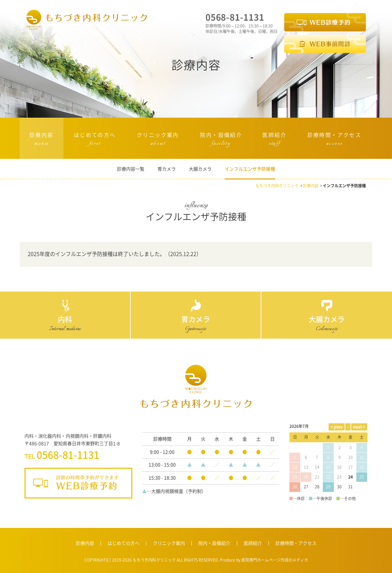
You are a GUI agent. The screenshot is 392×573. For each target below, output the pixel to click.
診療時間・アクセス (334, 140)
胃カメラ (167, 169)
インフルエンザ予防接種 (250, 169)
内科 (65, 319)
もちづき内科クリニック (277, 185)
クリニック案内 (158, 140)
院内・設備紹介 (221, 140)
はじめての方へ (95, 140)
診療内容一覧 (131, 169)
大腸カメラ (200, 169)
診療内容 (41, 140)
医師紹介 (274, 140)
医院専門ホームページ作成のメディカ (274, 560)
